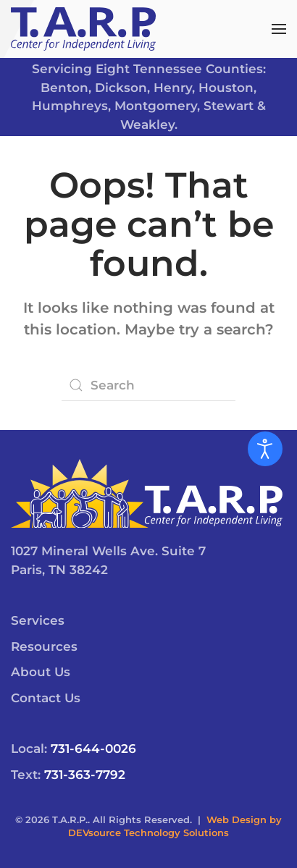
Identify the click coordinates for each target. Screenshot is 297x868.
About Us (41, 672)
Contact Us (46, 698)
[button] (279, 29)
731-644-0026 (93, 749)
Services (38, 620)
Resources (44, 646)
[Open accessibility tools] (265, 449)
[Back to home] (83, 29)
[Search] (148, 385)
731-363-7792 (85, 775)
